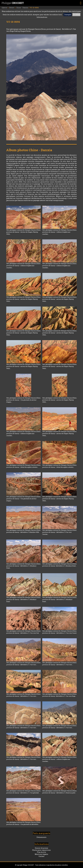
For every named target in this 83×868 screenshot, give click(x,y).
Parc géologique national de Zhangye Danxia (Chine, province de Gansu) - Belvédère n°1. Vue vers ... (23, 664)
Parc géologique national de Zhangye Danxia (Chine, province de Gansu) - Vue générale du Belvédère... (23, 823)
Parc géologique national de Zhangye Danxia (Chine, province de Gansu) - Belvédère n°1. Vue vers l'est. (23, 632)
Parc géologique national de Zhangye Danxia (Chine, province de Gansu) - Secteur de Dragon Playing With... (23, 232)
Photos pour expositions (41, 850)
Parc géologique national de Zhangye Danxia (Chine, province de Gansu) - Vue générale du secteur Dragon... (23, 400)
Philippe (13, 3)
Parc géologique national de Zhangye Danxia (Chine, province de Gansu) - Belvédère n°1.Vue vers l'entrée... (59, 532)
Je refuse (76, 15)
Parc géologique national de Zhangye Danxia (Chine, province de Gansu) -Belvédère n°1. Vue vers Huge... (59, 695)
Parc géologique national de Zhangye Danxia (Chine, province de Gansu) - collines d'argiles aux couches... (59, 759)
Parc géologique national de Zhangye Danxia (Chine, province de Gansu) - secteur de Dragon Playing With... (23, 299)
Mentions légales (41, 854)
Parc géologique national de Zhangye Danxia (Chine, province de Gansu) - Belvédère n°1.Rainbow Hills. (23, 531)
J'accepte (67, 15)
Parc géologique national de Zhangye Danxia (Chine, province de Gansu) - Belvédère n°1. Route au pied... (59, 792)
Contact (41, 856)
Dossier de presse (41, 848)
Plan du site (41, 852)
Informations (42, 17)
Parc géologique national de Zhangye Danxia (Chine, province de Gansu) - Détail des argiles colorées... (23, 466)
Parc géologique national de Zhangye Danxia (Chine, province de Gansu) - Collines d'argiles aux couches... (59, 232)
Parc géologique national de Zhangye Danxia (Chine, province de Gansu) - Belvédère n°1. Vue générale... (23, 792)
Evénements (41, 837)
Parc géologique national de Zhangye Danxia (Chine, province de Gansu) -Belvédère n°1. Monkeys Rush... (59, 565)
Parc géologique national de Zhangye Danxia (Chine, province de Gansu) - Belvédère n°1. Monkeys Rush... (23, 566)
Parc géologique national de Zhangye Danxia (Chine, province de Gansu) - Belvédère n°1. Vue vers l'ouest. (59, 632)
